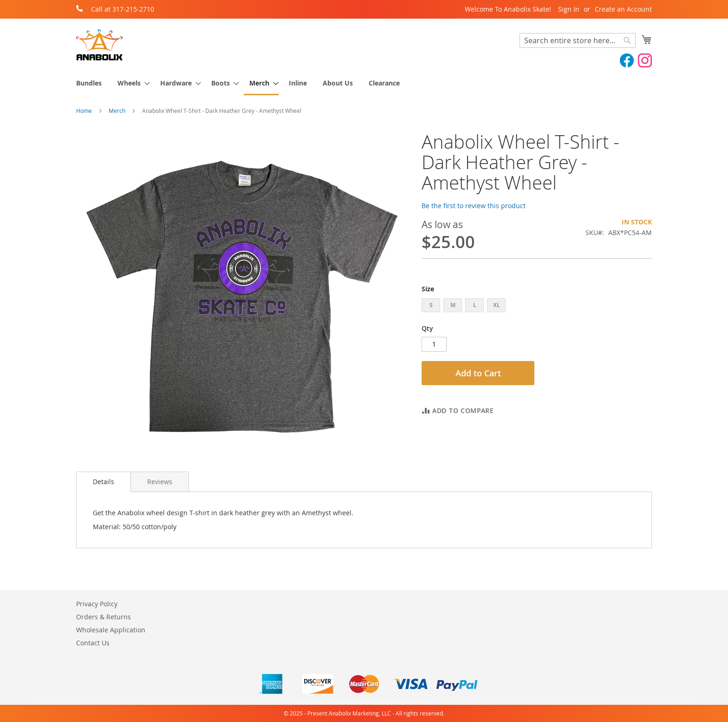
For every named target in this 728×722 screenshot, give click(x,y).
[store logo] (99, 45)
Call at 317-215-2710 (123, 9)
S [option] (431, 305)
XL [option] (497, 305)
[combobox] (578, 40)
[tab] (104, 482)
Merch (117, 111)
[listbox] (537, 306)
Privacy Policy (97, 604)
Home (84, 111)
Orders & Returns (104, 617)
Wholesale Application (111, 630)
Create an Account (623, 9)
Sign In (569, 9)
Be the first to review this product (474, 206)
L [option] (475, 305)
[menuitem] (89, 83)
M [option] (453, 305)
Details (104, 482)
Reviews (160, 482)
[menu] (364, 84)
